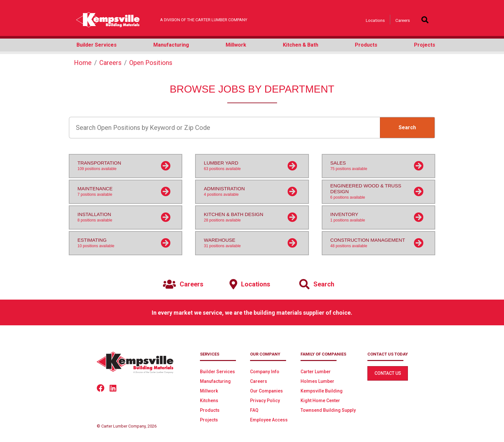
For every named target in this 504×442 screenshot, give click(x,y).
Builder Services (217, 372)
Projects (209, 420)
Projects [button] (425, 45)
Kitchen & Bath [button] (301, 45)
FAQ (254, 410)
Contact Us (388, 373)
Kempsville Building (322, 391)
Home (83, 63)
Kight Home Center (320, 401)
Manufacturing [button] (171, 45)
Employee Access (269, 420)
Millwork (209, 391)
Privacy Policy (265, 401)
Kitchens (209, 401)
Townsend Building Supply (328, 410)
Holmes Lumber (317, 381)
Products (210, 410)
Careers (403, 20)
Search (407, 127)
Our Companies (266, 391)
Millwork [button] (236, 45)
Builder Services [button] (97, 45)
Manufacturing (215, 381)
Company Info (265, 372)
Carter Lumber (316, 372)
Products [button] (366, 45)
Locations (375, 20)
